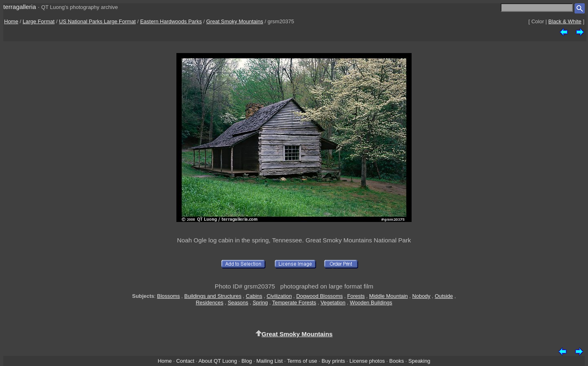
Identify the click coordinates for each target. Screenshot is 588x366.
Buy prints (333, 361)
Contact (185, 361)
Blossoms (169, 296)
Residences (210, 303)
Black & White (565, 21)
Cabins (254, 296)
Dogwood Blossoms (319, 296)
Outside (444, 296)
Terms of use (302, 361)
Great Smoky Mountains (235, 21)
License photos (367, 361)
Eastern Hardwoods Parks (171, 21)
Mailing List (270, 361)
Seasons (238, 303)
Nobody (421, 296)
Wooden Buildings (371, 303)
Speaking (419, 361)
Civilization (279, 296)
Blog (247, 361)
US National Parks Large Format (97, 21)
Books (396, 361)
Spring (260, 303)
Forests (356, 296)
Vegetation (333, 303)
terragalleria (20, 7)
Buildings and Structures (213, 296)
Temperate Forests (294, 303)
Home (11, 21)
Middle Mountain (389, 296)
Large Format (39, 21)
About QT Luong (218, 361)
